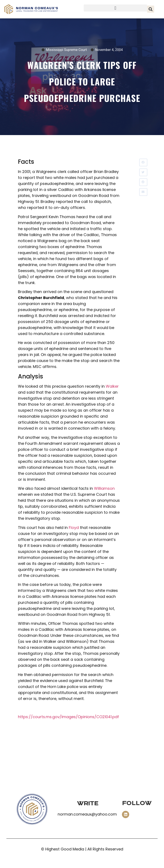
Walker (112, 386)
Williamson (104, 488)
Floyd (74, 528)
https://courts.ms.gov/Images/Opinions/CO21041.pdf (68, 717)
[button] (115, 8)
